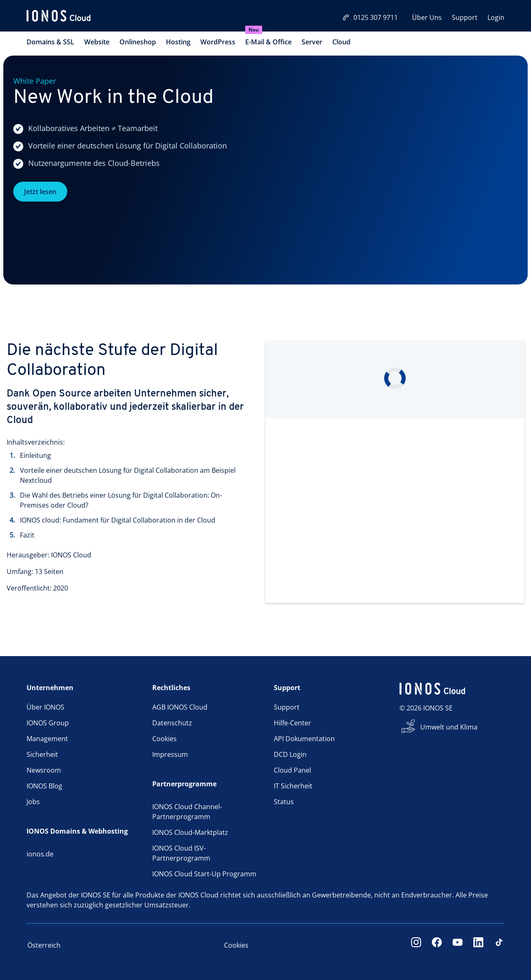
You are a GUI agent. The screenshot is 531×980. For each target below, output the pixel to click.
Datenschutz (172, 723)
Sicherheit (42, 754)
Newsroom (44, 770)
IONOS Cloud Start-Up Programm (204, 874)
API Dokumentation (304, 739)
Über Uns (427, 17)
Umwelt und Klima (449, 727)
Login (496, 17)
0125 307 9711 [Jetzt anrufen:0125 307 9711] (370, 17)
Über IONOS (45, 707)
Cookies (164, 739)
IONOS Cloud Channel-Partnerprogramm (187, 812)
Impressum (170, 754)
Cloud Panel (292, 770)
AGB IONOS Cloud (180, 707)
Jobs (33, 802)
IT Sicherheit (293, 786)
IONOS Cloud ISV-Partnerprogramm (181, 853)
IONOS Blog (44, 786)
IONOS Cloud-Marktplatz (190, 832)
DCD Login (290, 754)
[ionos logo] (58, 17)
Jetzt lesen (40, 192)
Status (284, 802)
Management (47, 739)
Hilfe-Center (292, 723)
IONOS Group (48, 723)
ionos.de (40, 854)
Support (465, 17)
